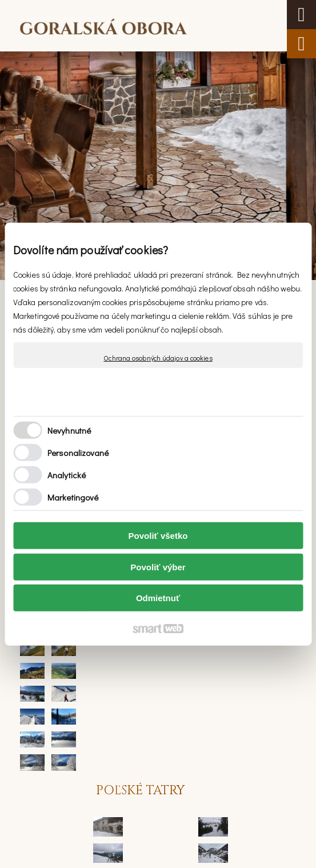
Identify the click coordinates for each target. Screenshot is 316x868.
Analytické (67, 475)
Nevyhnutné (69, 430)
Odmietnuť (158, 598)
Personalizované (78, 453)
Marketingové (73, 497)
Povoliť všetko (158, 536)
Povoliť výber (158, 567)
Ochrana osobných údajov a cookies (158, 357)
